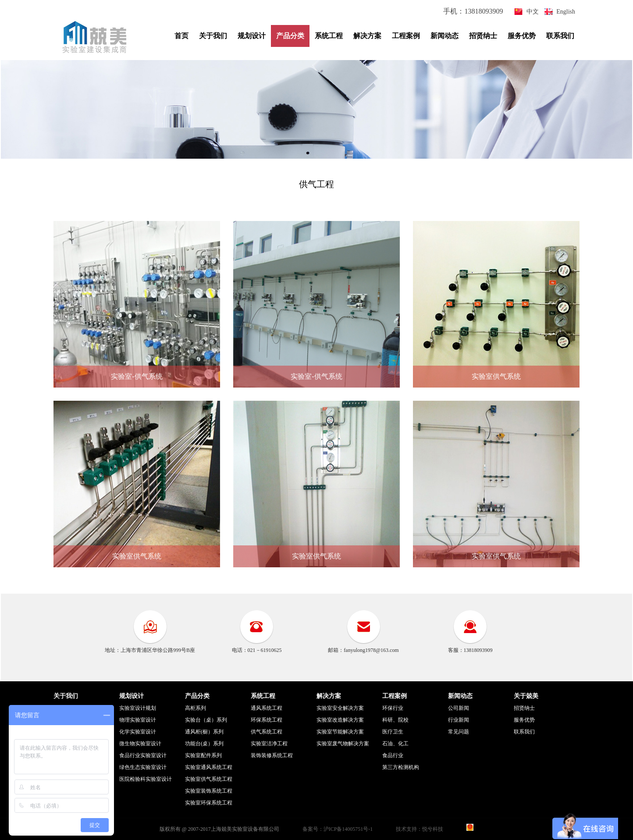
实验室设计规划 (138, 708)
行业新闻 (459, 720)
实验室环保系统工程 (209, 803)
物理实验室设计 (138, 720)
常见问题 (459, 732)
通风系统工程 (267, 708)
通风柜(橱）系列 (204, 732)
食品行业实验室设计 (143, 755)
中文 (533, 12)
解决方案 (367, 36)
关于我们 (213, 36)
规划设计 (252, 36)
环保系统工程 (267, 720)
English (566, 12)
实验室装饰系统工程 (209, 791)
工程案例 (406, 36)
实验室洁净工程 (269, 744)
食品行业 (393, 755)
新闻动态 (445, 36)
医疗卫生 (393, 732)
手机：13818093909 (474, 11)
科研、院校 (395, 720)
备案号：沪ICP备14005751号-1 (338, 829)
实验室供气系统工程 (209, 779)
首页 (181, 36)
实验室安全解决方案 (340, 708)
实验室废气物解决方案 (343, 744)
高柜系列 (196, 708)
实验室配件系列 (203, 755)
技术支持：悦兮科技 (420, 829)
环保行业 (393, 708)
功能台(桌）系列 (204, 744)
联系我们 (560, 36)
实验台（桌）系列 (206, 720)
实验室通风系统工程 (209, 767)
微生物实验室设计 (140, 744)
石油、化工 (395, 744)
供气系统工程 (267, 732)
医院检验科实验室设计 (146, 779)
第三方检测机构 (401, 767)
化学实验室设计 (138, 732)
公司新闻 (459, 708)
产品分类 (290, 36)
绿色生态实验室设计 (143, 767)
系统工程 (329, 36)
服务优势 (522, 36)
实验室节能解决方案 (340, 732)
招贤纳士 (483, 36)
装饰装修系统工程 (272, 755)
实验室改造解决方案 (340, 720)
